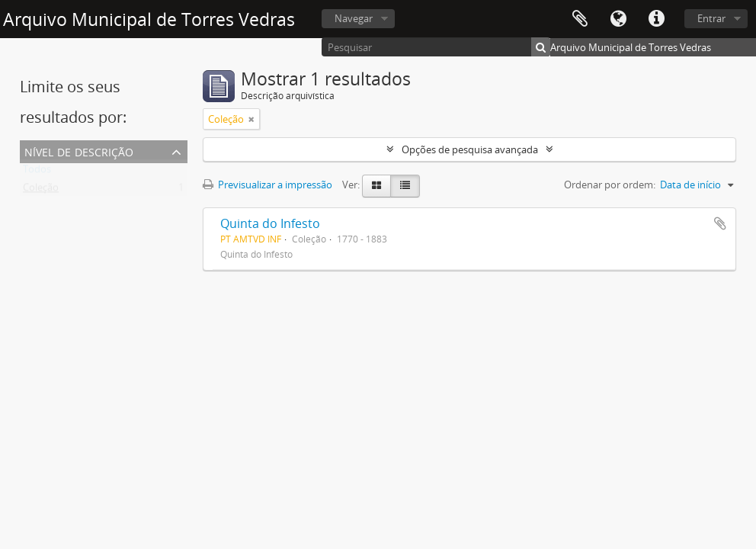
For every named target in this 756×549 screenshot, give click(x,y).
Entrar (711, 18)
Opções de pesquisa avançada (470, 149)
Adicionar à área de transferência (720, 223)
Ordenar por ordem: (610, 185)
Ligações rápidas (656, 19)
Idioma (618, 19)
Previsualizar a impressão (267, 185)
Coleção (41, 191)
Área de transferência (580, 19)
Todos (37, 172)
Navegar (354, 18)
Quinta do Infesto (270, 223)
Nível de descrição (79, 151)
